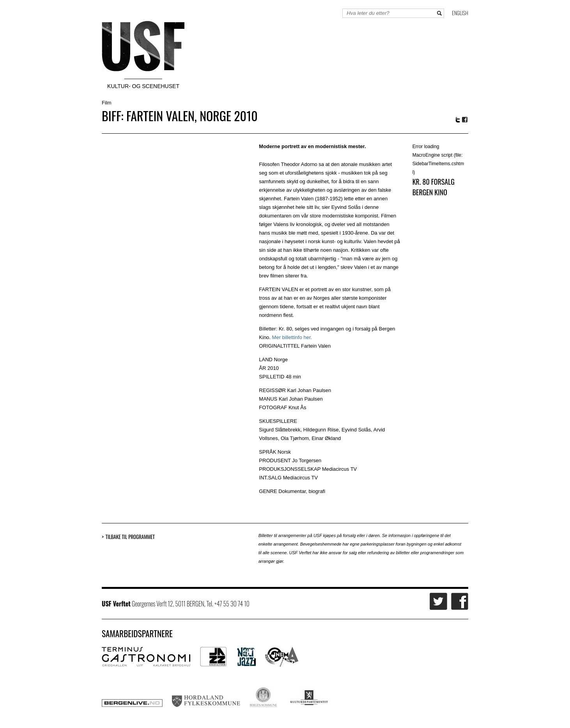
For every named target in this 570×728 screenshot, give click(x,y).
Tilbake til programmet (130, 537)
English (460, 13)
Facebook (465, 120)
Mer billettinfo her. (292, 337)
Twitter (458, 120)
